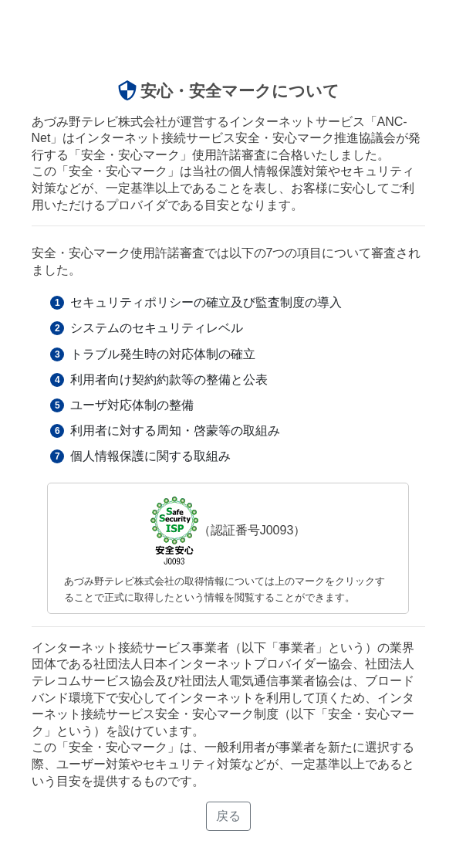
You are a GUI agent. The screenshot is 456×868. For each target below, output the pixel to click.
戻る (228, 816)
